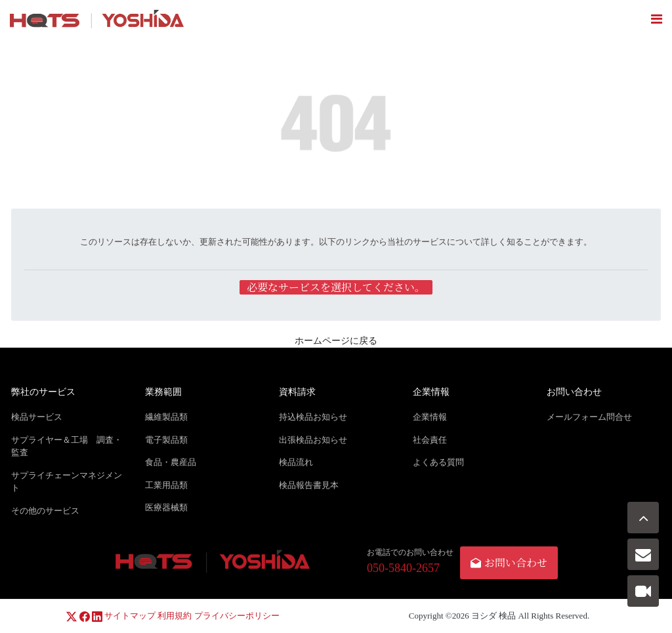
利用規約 (175, 616)
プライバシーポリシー (237, 616)
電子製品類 (166, 440)
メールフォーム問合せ (589, 417)
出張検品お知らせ (313, 440)
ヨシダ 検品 (493, 616)
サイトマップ (130, 616)
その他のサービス (45, 511)
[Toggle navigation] (657, 19)
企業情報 (430, 417)
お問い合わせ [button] (509, 562)
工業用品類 (166, 485)
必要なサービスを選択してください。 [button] (336, 287)
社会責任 (430, 440)
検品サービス (37, 417)
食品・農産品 (171, 462)
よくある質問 (438, 462)
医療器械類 (166, 507)
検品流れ (296, 462)
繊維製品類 (166, 417)
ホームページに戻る (336, 341)
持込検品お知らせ (313, 417)
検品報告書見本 (309, 485)
